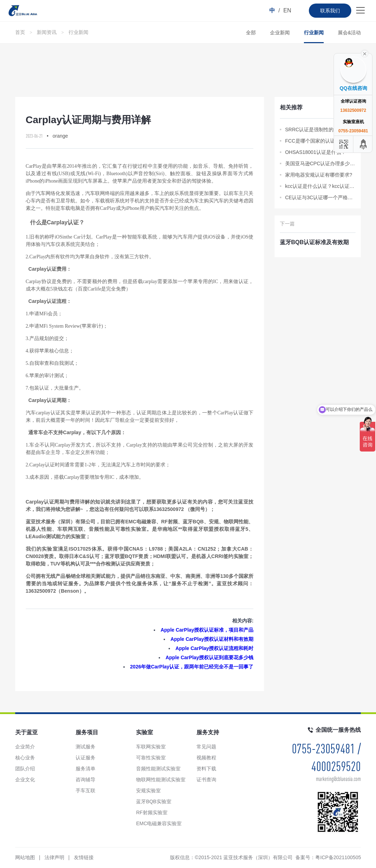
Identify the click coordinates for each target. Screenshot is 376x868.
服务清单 (86, 769)
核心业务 (25, 758)
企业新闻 (280, 33)
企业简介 (25, 747)
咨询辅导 (86, 780)
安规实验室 (148, 791)
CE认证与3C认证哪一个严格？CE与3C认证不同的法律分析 (321, 197)
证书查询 (206, 780)
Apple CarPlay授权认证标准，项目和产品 (207, 630)
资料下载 (206, 769)
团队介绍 (25, 769)
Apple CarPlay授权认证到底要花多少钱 (209, 657)
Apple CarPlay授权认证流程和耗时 (214, 648)
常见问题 (206, 747)
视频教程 (206, 758)
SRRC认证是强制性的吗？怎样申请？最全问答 (321, 130)
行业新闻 (78, 32)
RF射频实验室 (152, 812)
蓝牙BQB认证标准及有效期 (315, 242)
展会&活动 (349, 33)
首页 (20, 32)
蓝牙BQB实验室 (154, 801)
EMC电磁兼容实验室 (159, 823)
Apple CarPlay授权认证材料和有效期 (212, 639)
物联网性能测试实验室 (161, 780)
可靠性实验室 (151, 758)
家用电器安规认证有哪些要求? (319, 175)
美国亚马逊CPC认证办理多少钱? (321, 163)
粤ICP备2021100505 (338, 857)
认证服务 (86, 758)
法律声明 (54, 857)
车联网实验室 (151, 747)
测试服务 (86, 747)
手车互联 (86, 791)
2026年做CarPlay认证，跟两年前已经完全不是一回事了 (192, 667)
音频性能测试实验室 (158, 769)
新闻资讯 (47, 32)
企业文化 (25, 780)
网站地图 (25, 857)
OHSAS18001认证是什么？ (316, 152)
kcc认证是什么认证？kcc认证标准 (321, 186)
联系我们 (330, 11)
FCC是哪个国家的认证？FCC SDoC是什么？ (321, 141)
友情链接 (84, 857)
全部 (251, 33)
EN (287, 10)
